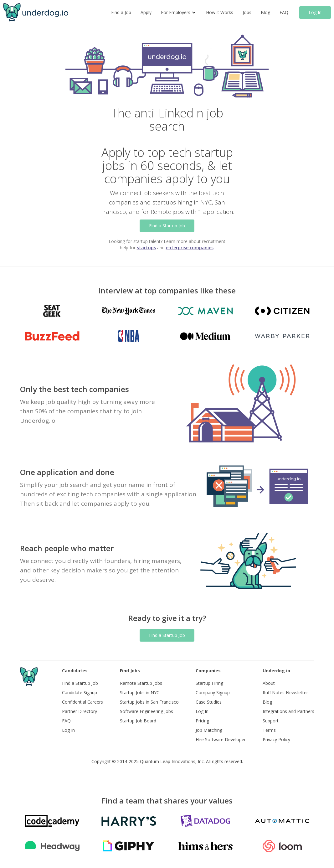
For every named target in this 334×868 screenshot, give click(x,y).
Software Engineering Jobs (146, 711)
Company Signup (213, 692)
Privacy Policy (276, 739)
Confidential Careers (82, 702)
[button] (179, 13)
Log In (315, 12)
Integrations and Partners (288, 711)
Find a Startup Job (167, 226)
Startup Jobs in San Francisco (149, 702)
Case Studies (209, 702)
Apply (146, 12)
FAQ (284, 12)
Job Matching (209, 730)
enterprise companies (190, 248)
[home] (36, 12)
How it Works (220, 12)
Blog (265, 12)
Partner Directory (80, 711)
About (269, 683)
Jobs (247, 12)
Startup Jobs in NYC (140, 692)
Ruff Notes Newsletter (285, 692)
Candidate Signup (80, 692)
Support (271, 721)
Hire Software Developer (221, 739)
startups (146, 248)
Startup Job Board (138, 721)
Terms (269, 730)
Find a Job (121, 12)
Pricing (202, 721)
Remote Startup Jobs (141, 683)
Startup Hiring (209, 683)
